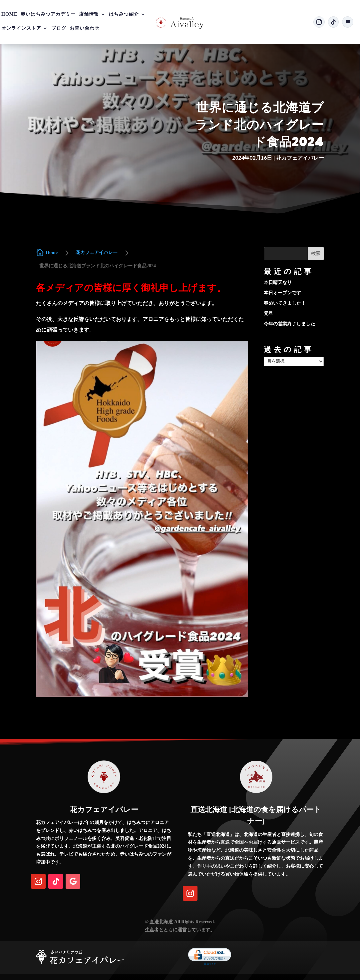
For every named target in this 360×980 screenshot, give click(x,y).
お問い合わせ (85, 28)
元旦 (268, 313)
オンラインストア (21, 28)
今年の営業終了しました (289, 324)
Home (9, 14)
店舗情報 (89, 14)
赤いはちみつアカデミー (48, 14)
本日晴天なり (278, 282)
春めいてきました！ (285, 303)
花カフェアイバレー (300, 157)
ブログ (59, 28)
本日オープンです (282, 293)
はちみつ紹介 (124, 14)
